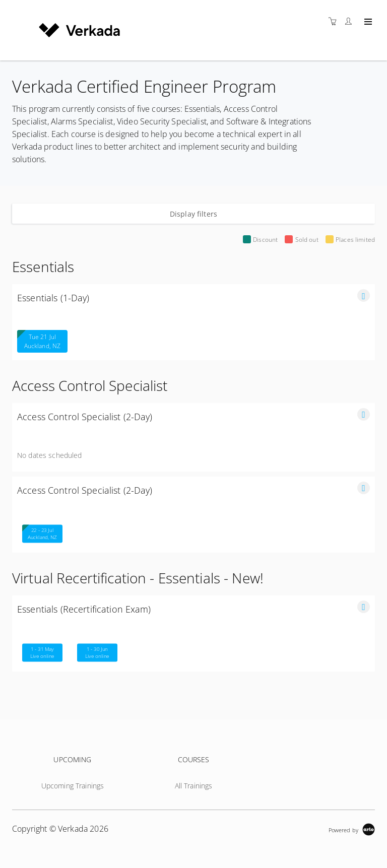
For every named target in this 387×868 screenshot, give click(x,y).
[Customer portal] (351, 21)
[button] (364, 295)
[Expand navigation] (367, 22)
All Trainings (194, 786)
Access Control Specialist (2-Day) (85, 417)
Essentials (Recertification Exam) (84, 609)
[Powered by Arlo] (352, 829)
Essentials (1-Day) (53, 298)
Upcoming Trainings (73, 786)
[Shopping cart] (335, 21)
